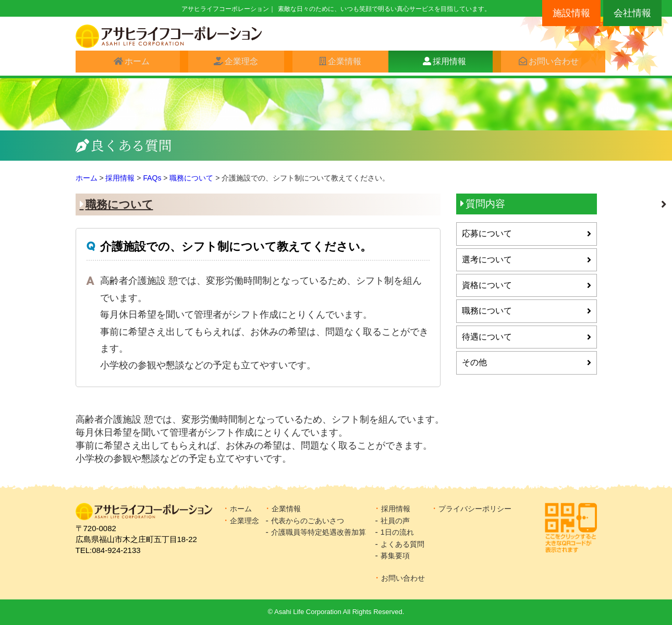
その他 (474, 362)
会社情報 (632, 13)
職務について (119, 204)
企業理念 (237, 63)
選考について (487, 260)
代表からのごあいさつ (308, 521)
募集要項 (395, 556)
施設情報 (571, 13)
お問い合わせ (549, 63)
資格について (487, 285)
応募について (487, 233)
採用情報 (445, 63)
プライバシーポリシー (475, 509)
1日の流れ (397, 532)
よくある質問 (402, 544)
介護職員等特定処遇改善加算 (319, 532)
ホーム (133, 63)
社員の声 (395, 521)
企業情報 (340, 63)
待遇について (487, 337)
